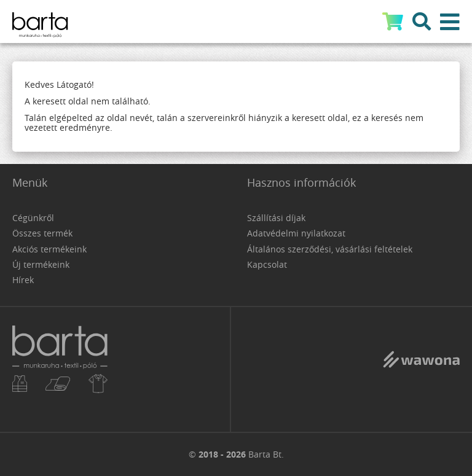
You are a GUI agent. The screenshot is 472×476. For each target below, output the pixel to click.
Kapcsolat (267, 264)
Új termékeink (41, 264)
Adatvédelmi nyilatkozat (296, 233)
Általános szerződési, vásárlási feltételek (330, 249)
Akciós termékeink (49, 249)
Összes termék (42, 233)
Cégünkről (33, 218)
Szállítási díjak (276, 218)
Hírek (23, 280)
